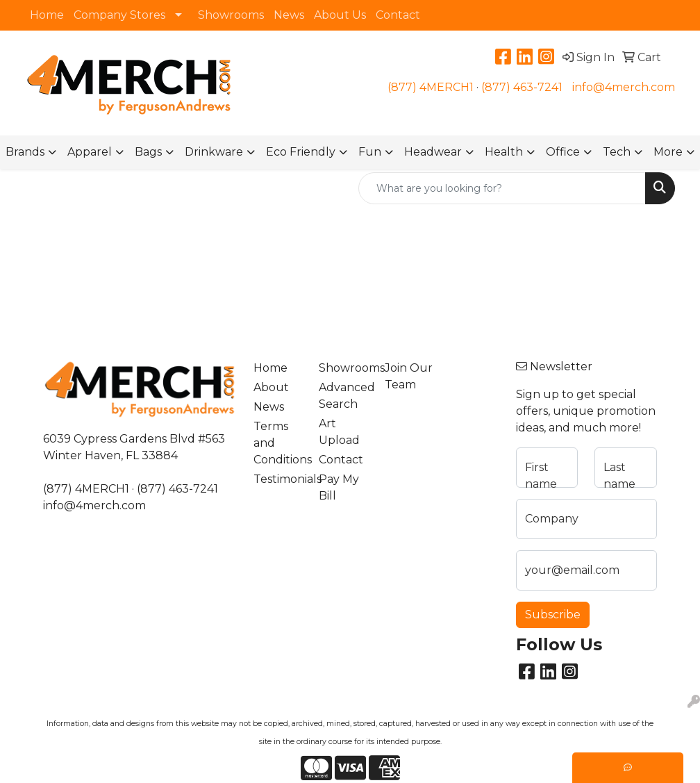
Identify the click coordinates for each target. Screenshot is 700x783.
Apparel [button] (90, 152)
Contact (398, 15)
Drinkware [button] (214, 152)
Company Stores (119, 15)
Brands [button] (25, 152)
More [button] (668, 152)
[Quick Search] (502, 188)
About (271, 387)
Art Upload (339, 432)
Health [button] (504, 152)
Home (47, 15)
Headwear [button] (433, 152)
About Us (340, 15)
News (289, 15)
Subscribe (553, 615)
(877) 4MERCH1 (431, 87)
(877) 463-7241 (522, 87)
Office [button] (563, 152)
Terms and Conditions (278, 443)
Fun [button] (370, 152)
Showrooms (231, 15)
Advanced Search (343, 396)
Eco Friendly (301, 152)
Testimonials (278, 479)
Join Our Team (409, 376)
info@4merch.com (624, 87)
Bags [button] (148, 152)
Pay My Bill (339, 487)
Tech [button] (617, 152)
